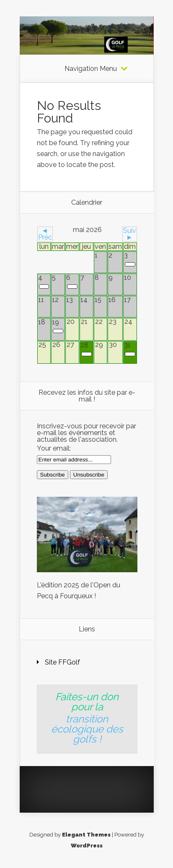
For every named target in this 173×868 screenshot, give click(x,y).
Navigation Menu (91, 69)
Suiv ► (130, 234)
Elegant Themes (86, 835)
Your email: (54, 448)
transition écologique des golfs (87, 729)
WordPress (87, 846)
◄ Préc (45, 234)
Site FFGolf (62, 662)
